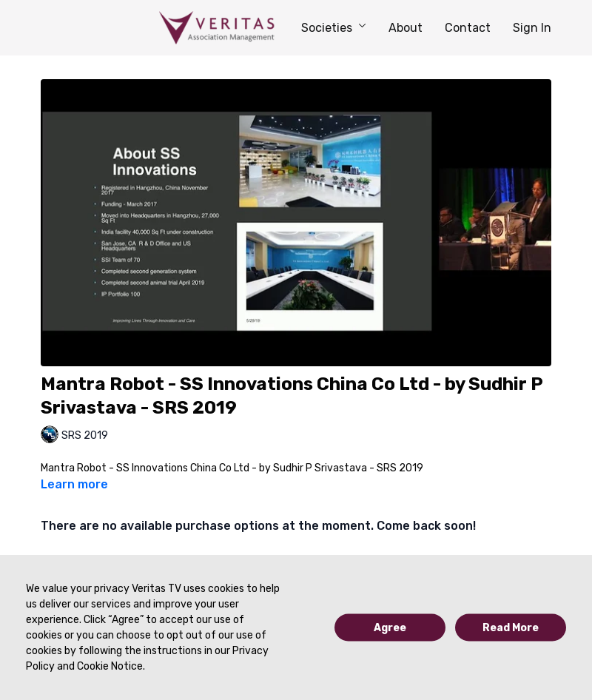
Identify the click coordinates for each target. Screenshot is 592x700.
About (406, 28)
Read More (511, 628)
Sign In (532, 28)
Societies (334, 28)
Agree (390, 628)
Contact (468, 28)
